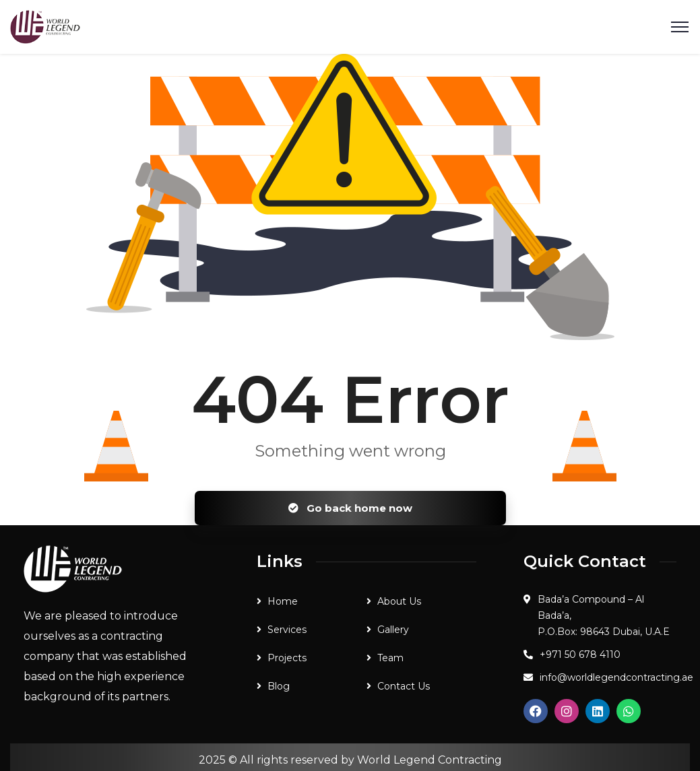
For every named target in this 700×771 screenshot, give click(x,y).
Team (390, 658)
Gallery (393, 630)
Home (283, 601)
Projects (287, 658)
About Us (399, 601)
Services (287, 630)
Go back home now (350, 508)
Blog (279, 686)
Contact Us (404, 686)
